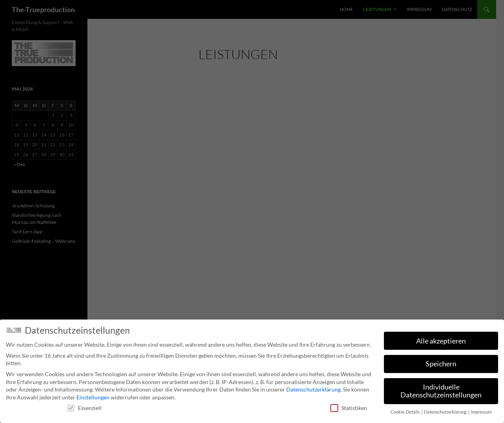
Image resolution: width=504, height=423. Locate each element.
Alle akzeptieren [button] (441, 341)
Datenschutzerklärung (313, 389)
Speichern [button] (441, 364)
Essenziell (84, 408)
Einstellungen (93, 397)
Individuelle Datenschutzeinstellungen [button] (441, 391)
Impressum (481, 412)
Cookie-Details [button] (406, 412)
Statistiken (349, 408)
